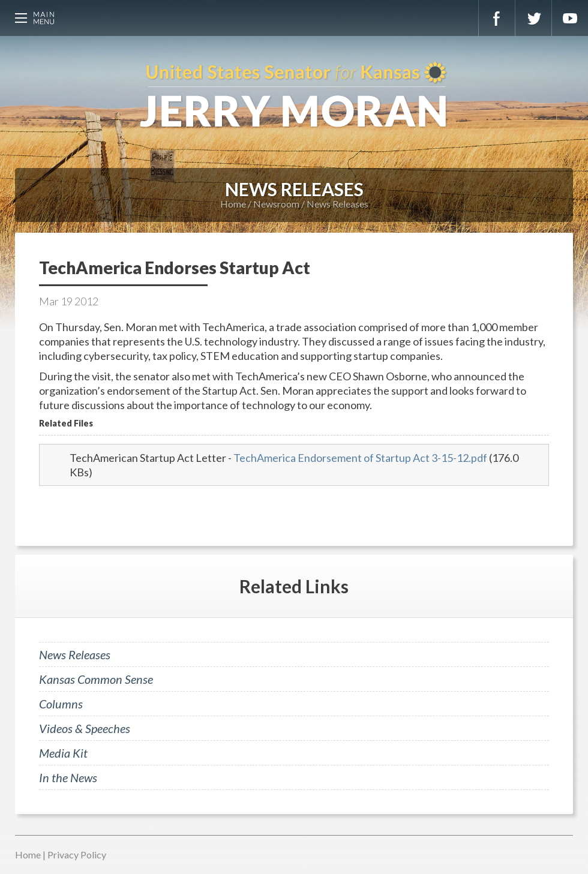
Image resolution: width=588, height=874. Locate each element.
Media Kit (63, 753)
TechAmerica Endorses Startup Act (175, 268)
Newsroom (276, 204)
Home (233, 204)
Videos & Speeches (85, 728)
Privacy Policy (77, 855)
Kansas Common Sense (96, 679)
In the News (68, 777)
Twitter (533, 18)
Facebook (497, 18)
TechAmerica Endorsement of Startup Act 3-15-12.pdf (360, 458)
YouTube (570, 18)
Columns (61, 704)
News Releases (337, 204)
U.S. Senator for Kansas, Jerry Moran (294, 96)
